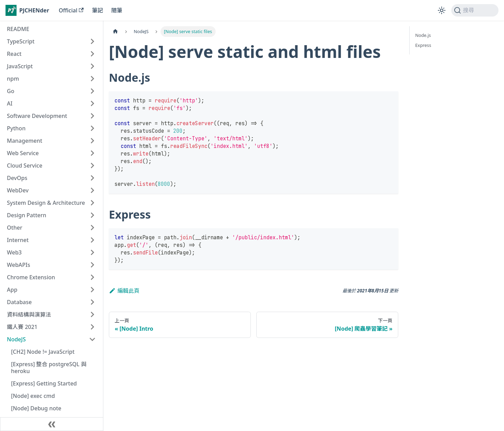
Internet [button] (18, 240)
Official (71, 10)
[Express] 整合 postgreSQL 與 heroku (49, 368)
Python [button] (16, 128)
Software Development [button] (37, 116)
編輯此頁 (124, 291)
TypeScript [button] (21, 41)
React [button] (14, 54)
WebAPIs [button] (19, 265)
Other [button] (15, 228)
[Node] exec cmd (33, 396)
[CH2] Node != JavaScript (43, 352)
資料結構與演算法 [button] (29, 314)
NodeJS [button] (16, 339)
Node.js (423, 35)
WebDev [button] (18, 190)
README (18, 29)
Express (423, 45)
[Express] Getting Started (44, 383)
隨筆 (117, 10)
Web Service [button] (23, 153)
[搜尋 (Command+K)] (475, 10)
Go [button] (11, 91)
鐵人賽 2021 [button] (22, 327)
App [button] (12, 290)
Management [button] (25, 141)
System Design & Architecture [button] (46, 203)
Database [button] (19, 302)
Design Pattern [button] (27, 215)
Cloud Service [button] (25, 166)
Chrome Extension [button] (31, 277)
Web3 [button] (14, 252)
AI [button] (10, 103)
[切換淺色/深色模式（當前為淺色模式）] (442, 10)
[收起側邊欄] (52, 424)
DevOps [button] (17, 178)
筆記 (97, 10)
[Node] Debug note (36, 408)
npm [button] (13, 79)
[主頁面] (115, 32)
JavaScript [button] (20, 66)
